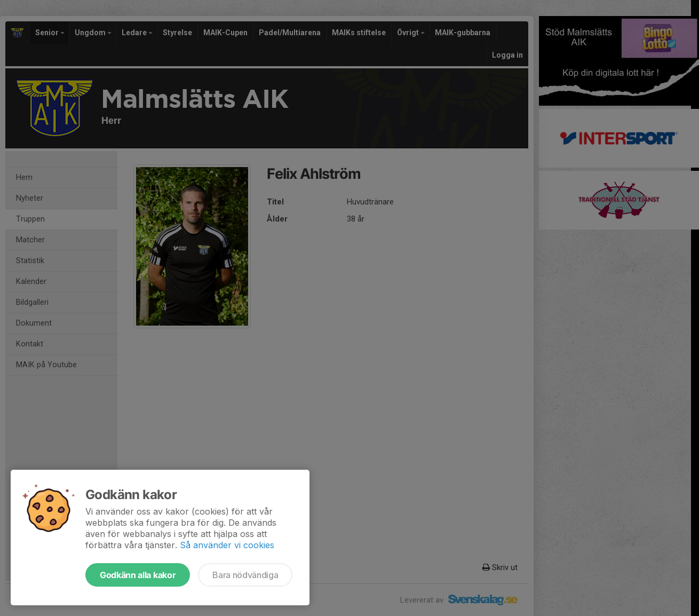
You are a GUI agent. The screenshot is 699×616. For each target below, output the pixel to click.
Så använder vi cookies (227, 545)
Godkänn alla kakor (138, 575)
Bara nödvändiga (245, 575)
